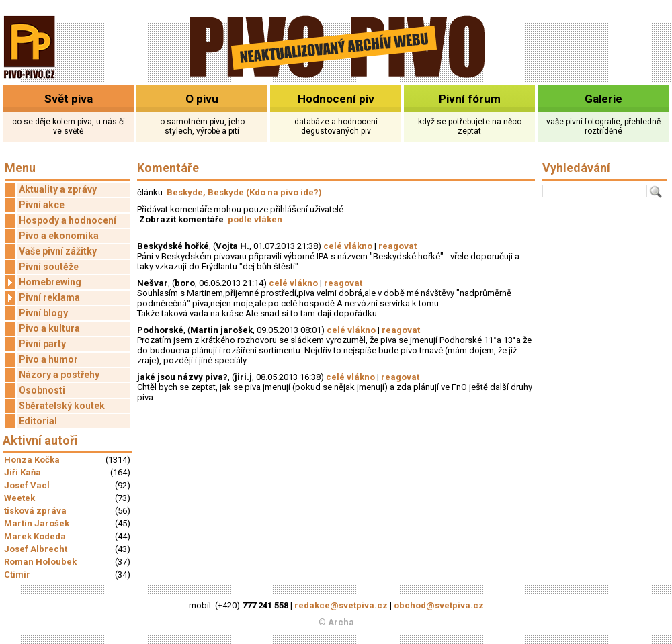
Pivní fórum (470, 99)
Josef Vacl (27, 485)
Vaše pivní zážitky (58, 251)
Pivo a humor (48, 359)
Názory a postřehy (59, 375)
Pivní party (42, 344)
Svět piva (69, 99)
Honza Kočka (32, 460)
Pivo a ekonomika (59, 236)
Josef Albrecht (36, 549)
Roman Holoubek (40, 562)
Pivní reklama (42, 298)
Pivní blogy (43, 313)
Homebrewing (43, 282)
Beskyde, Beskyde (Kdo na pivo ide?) (244, 192)
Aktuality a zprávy (58, 189)
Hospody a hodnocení (68, 220)
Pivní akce (42, 205)
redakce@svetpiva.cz (341, 605)
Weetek (19, 498)
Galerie (603, 99)
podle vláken (255, 219)
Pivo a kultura (49, 328)
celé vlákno (348, 246)
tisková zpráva (35, 511)
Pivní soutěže (49, 267)
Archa (341, 622)
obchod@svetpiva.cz (439, 605)
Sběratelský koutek (62, 406)
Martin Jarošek (37, 523)
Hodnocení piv (336, 99)
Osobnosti (42, 390)
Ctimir (17, 574)
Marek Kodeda (35, 536)
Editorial (38, 421)
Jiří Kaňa (23, 472)
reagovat (397, 246)
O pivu (202, 99)
